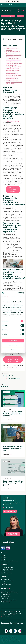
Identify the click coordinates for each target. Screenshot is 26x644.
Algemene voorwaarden (6, 641)
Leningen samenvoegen (7, 581)
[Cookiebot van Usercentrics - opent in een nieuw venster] (19, 293)
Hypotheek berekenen (7, 567)
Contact (3, 556)
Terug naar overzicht (14, 378)
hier (10, 367)
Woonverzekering (6, 596)
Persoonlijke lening (6, 585)
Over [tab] (21, 297)
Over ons (3, 557)
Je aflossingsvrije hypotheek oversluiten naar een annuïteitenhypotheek (14, 77)
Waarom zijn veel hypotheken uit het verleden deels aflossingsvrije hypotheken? (14, 65)
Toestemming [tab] (5, 297)
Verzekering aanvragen (7, 591)
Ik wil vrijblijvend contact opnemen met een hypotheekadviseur (13, 360)
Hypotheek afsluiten (6, 571)
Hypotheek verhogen (7, 573)
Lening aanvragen (6, 579)
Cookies (3, 642)
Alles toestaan (13, 341)
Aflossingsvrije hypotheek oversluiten (13, 189)
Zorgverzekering (5, 602)
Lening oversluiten (6, 583)
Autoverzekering (5, 595)
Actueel (3, 559)
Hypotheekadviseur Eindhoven (9, 561)
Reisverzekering (5, 598)
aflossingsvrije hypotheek (12, 121)
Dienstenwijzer (4, 640)
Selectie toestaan (13, 345)
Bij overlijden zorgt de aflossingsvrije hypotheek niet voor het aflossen (14, 82)
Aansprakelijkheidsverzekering (9, 593)
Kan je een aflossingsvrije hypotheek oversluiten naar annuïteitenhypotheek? (13, 60)
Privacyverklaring (16, 641)
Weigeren (13, 350)
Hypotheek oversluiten (7, 569)
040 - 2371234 (9, 507)
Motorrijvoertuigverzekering (9, 600)
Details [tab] (13, 297)
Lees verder (6, 420)
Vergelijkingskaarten (13, 640)
